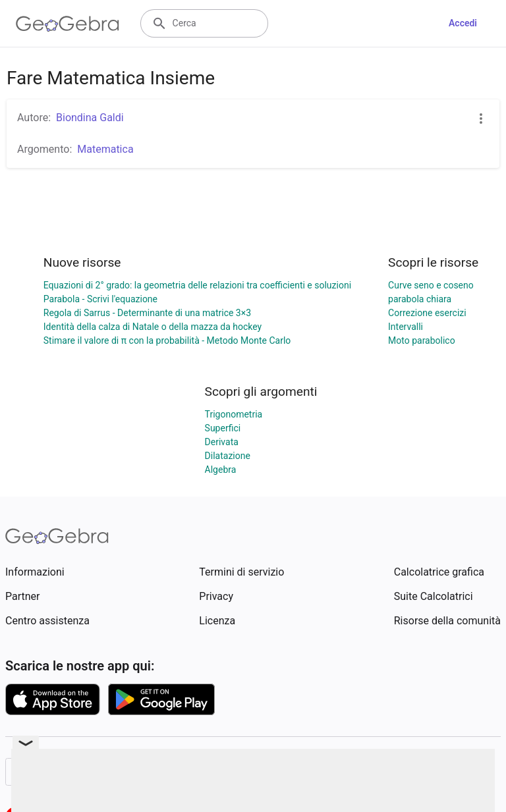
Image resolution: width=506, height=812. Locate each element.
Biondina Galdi (90, 118)
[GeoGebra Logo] (68, 24)
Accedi (463, 23)
